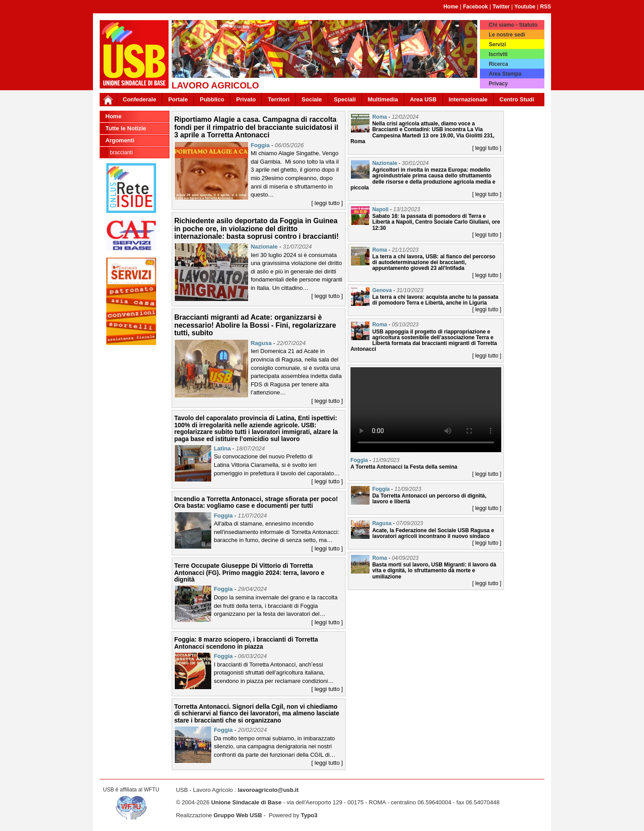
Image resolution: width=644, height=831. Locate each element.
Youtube (525, 7)
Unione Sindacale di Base (246, 802)
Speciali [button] (345, 99)
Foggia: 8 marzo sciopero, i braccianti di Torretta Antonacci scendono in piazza (246, 643)
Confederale (139, 99)
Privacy (498, 84)
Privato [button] (246, 99)
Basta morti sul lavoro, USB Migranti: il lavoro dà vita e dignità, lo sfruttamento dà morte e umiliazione (434, 570)
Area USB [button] (423, 99)
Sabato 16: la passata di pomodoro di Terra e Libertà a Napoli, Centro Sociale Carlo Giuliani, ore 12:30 (436, 222)
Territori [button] (279, 99)
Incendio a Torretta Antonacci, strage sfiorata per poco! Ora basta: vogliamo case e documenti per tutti (256, 502)
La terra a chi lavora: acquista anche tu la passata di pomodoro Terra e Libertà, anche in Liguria (435, 300)
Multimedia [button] (383, 99)
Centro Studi (517, 99)
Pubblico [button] (212, 99)
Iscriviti (498, 54)
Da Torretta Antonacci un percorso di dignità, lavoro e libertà (429, 499)
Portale (178, 99)
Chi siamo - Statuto (513, 25)
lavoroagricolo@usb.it (268, 790)
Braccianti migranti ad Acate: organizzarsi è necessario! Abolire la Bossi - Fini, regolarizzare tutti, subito (255, 325)
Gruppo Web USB (238, 815)
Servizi (497, 44)
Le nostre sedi (507, 35)
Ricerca (498, 64)
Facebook (475, 7)
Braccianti (121, 153)
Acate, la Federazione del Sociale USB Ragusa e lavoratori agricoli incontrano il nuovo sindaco (433, 533)
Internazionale (468, 99)
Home (451, 7)
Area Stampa (505, 74)
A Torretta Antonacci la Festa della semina (404, 467)
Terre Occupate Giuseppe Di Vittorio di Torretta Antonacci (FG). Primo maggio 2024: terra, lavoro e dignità (250, 572)
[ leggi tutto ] (327, 203)
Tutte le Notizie (126, 128)
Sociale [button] (312, 99)
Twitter (501, 7)
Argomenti (120, 140)
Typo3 (309, 815)
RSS (545, 7)
